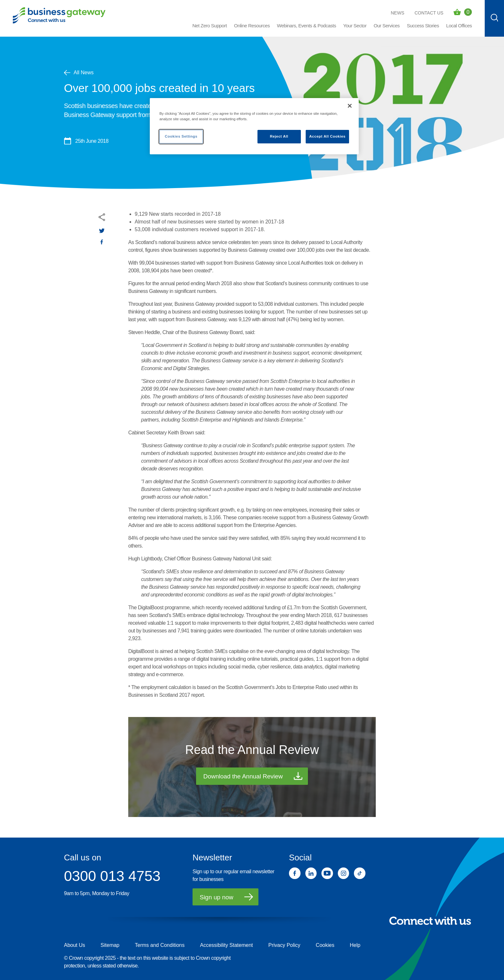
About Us (75, 945)
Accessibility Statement (226, 945)
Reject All (279, 136)
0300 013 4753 (112, 876)
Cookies (325, 945)
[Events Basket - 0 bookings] (463, 12)
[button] (252, 28)
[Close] (350, 106)
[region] (254, 126)
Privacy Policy (284, 945)
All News (79, 73)
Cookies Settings (181, 136)
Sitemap (110, 945)
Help (355, 945)
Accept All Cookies (327, 136)
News (398, 13)
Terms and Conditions (160, 945)
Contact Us (429, 13)
